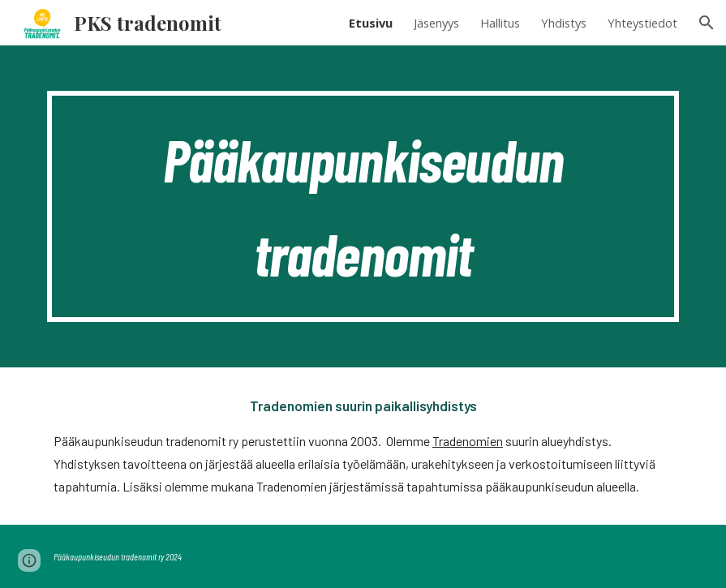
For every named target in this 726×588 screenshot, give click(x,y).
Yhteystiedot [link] (642, 23)
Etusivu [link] (371, 23)
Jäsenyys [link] (436, 23)
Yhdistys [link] (564, 23)
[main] (363, 206)
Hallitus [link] (500, 23)
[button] (707, 23)
